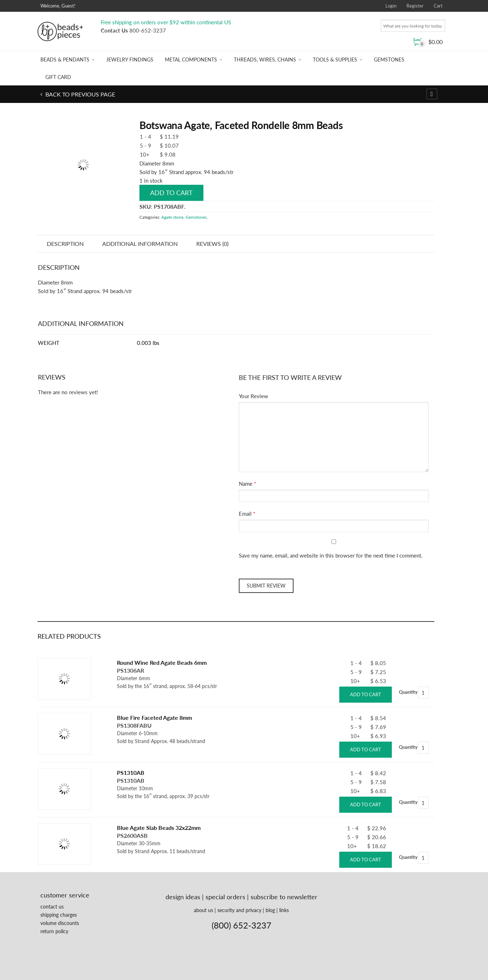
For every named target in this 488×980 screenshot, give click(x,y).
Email (245, 514)
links (284, 910)
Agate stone (172, 217)
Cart (438, 6)
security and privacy (239, 910)
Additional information (140, 244)
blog (270, 910)
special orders (225, 897)
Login (391, 6)
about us (203, 910)
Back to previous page (80, 94)
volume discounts (60, 923)
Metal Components (191, 60)
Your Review (253, 396)
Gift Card (58, 77)
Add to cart (171, 193)
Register (415, 6)
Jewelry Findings (130, 60)
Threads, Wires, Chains (265, 60)
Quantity (408, 692)
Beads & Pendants (65, 60)
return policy (54, 931)
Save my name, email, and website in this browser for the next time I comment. (331, 555)
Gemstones (389, 60)
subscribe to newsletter (284, 897)
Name (246, 484)
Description (65, 244)
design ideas (183, 897)
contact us (52, 907)
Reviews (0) (212, 244)
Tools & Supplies (335, 60)
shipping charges (59, 915)
